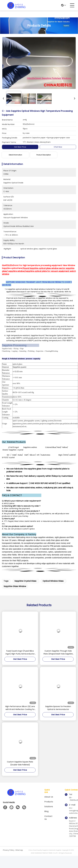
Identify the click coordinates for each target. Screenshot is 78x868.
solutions (49, 807)
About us (49, 797)
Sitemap (19, 850)
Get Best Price (20, 147)
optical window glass (53, 581)
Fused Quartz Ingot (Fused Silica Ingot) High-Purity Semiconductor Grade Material (20, 653)
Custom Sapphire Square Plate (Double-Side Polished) (20, 763)
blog (46, 811)
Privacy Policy (9, 850)
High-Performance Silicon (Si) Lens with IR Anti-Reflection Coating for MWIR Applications (20, 708)
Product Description (44, 155)
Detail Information (15, 155)
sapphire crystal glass (25, 581)
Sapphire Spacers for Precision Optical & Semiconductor (58, 708)
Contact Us (48, 818)
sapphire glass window (15, 586)
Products (49, 802)
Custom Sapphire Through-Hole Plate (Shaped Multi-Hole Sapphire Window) (58, 653)
